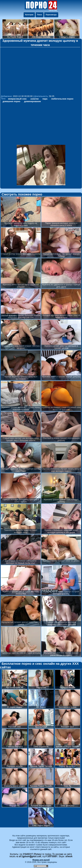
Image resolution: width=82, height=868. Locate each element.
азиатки (35, 99)
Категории (29, 15)
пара (45, 99)
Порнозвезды (51, 15)
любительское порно (62, 99)
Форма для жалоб (41, 860)
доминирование (32, 101)
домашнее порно (11, 101)
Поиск (40, 15)
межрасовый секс (17, 99)
